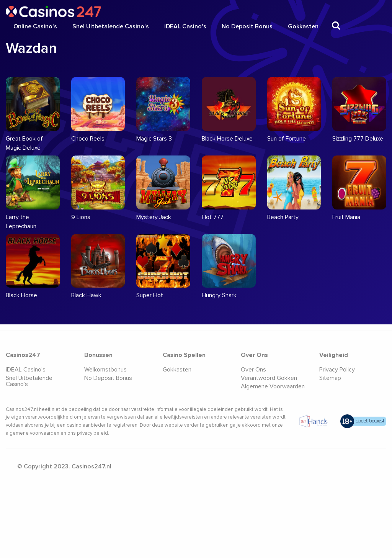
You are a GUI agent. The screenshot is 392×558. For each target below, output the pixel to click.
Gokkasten (303, 26)
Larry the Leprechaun (21, 222)
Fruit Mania (346, 217)
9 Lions (81, 217)
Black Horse (21, 295)
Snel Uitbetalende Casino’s (29, 381)
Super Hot (150, 295)
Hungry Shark (219, 295)
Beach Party (283, 217)
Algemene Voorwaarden (273, 386)
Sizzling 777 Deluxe (358, 139)
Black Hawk (86, 295)
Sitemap (330, 378)
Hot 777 (213, 217)
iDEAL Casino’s (26, 370)
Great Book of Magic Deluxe (24, 143)
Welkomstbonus (105, 370)
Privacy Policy (337, 370)
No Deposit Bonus (247, 26)
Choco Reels (88, 139)
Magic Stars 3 (154, 139)
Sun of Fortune (287, 139)
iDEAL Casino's (185, 26)
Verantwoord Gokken (269, 378)
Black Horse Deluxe (227, 139)
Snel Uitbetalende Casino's (111, 26)
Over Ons (253, 370)
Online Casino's (35, 26)
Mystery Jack (154, 217)
